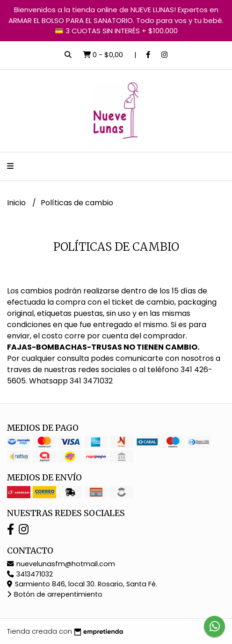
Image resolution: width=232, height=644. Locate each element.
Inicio (17, 203)
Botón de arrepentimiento (55, 594)
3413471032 (30, 574)
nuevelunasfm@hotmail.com (61, 564)
